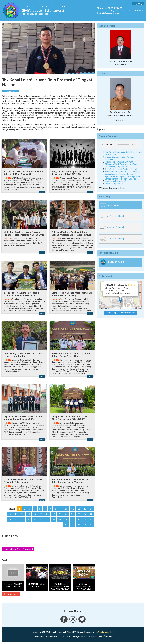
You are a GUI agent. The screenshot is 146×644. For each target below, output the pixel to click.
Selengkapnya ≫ (11, 594)
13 (85, 509)
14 (91, 509)
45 (79, 525)
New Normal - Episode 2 (115, 181)
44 (72, 525)
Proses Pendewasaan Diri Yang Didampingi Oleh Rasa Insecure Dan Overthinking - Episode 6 (121, 164)
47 (91, 525)
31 (22, 519)
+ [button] (103, 285)
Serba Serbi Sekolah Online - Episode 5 (122, 169)
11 (72, 509)
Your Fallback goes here (120, 145)
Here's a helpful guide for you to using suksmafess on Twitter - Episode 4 (122, 173)
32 (29, 519)
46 (85, 525)
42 (91, 519)
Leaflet (116, 308)
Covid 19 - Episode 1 (114, 184)
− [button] (103, 289)
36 (54, 519)
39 (72, 519)
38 (66, 519)
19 (35, 514)
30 (16, 519)
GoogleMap (111, 313)
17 (22, 514)
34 (41, 519)
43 (66, 525)
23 (60, 514)
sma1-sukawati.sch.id (104, 632)
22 (54, 514)
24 (66, 514)
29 (10, 519)
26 (79, 514)
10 (66, 509)
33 (35, 519)
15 (10, 514)
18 (29, 514)
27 (85, 514)
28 (91, 514)
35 (47, 519)
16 (16, 514)
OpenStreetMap (127, 308)
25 (72, 514)
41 (85, 519)
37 (60, 519)
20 (41, 514)
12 (79, 509)
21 (47, 514)
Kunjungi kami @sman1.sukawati (18, 549)
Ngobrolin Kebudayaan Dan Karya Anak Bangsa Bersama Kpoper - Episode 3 (122, 178)
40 (79, 519)
